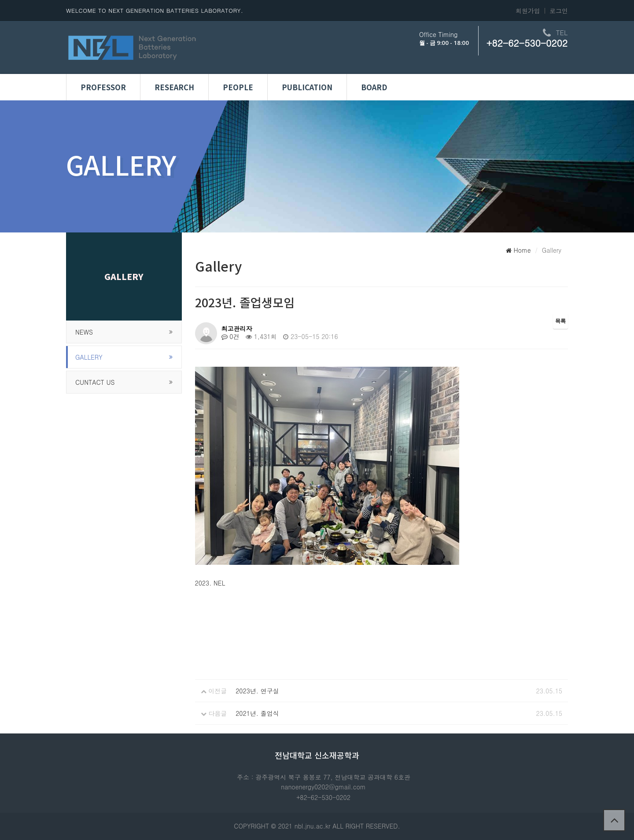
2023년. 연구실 (257, 691)
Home (518, 250)
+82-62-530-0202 (527, 43)
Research (174, 87)
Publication (307, 87)
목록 (560, 321)
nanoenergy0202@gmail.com (323, 787)
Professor (103, 87)
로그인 (559, 11)
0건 (230, 336)
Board (374, 87)
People (238, 87)
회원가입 (528, 11)
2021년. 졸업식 (257, 713)
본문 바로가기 (0, 0)
